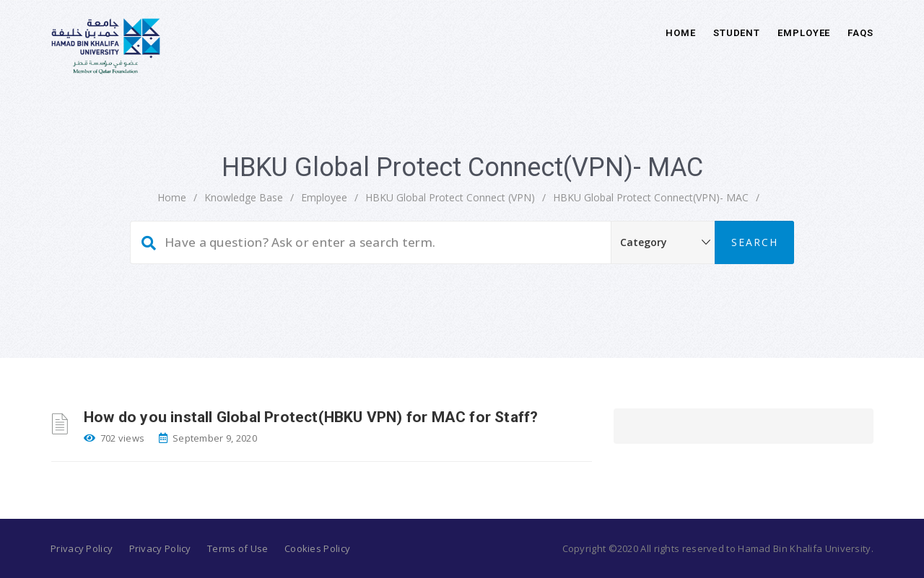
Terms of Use (238, 548)
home (172, 197)
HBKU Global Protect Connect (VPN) (450, 197)
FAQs (860, 33)
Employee (804, 33)
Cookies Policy (317, 548)
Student (737, 33)
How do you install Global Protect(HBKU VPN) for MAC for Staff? (311, 417)
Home (681, 33)
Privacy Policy (82, 548)
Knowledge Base (244, 197)
